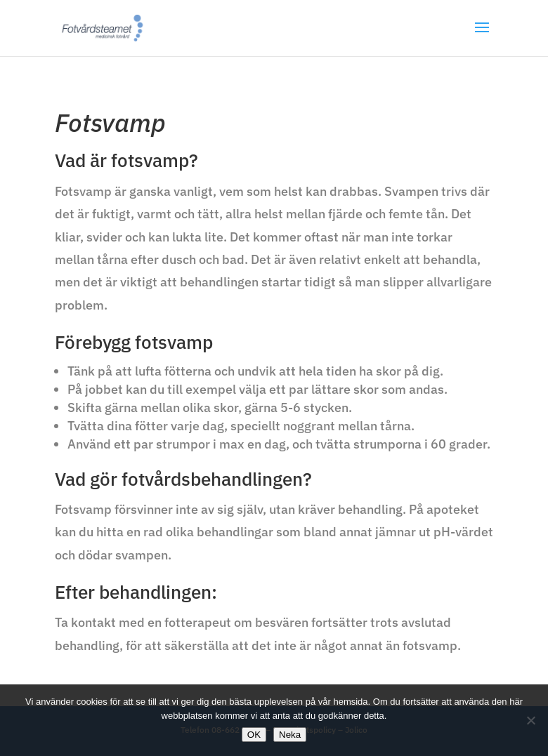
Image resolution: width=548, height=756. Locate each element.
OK (254, 735)
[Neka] (530, 720)
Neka (290, 735)
